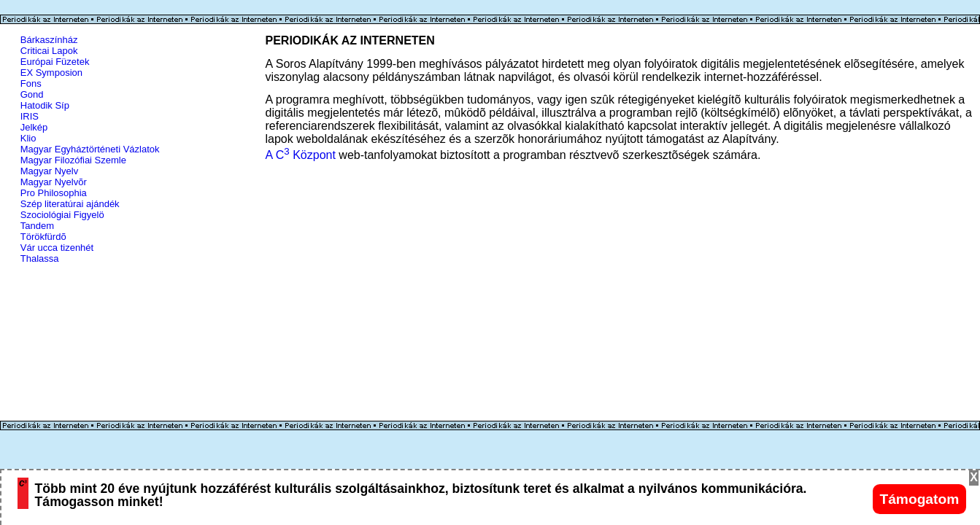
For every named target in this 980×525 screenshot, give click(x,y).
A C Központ (301, 155)
